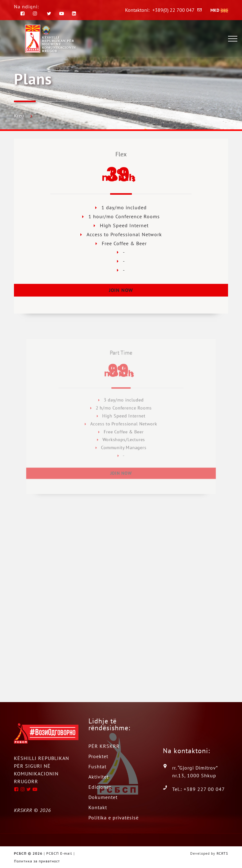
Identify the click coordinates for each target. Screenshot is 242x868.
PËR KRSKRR (104, 746)
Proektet (98, 756)
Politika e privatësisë (114, 818)
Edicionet (100, 787)
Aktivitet (99, 777)
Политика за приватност (37, 861)
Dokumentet (103, 797)
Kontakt (98, 807)
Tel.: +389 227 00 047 (199, 789)
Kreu (19, 115)
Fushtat (97, 766)
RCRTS (222, 853)
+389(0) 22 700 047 (173, 10)
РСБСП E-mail (59, 853)
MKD (219, 10)
